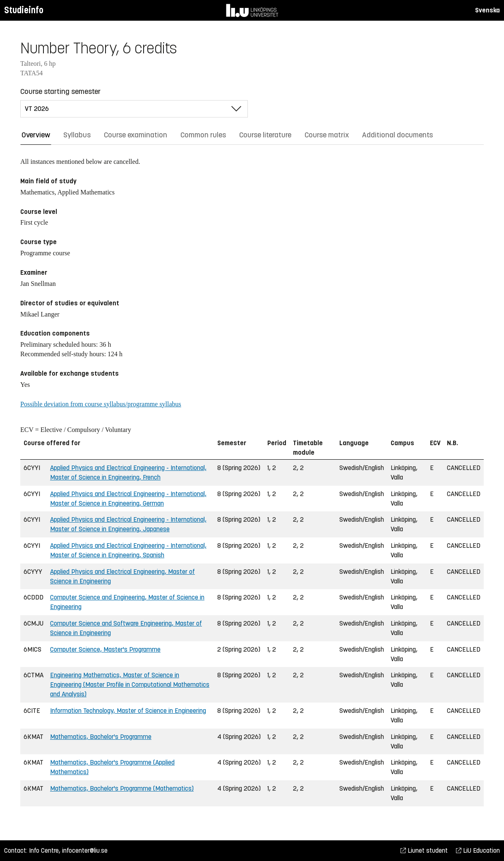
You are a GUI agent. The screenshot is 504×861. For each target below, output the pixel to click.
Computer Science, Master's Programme (105, 649)
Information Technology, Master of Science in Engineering (128, 711)
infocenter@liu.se (85, 850)
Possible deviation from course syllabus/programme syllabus (101, 404)
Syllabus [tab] (77, 135)
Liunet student (424, 850)
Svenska (487, 10)
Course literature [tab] (265, 135)
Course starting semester (60, 91)
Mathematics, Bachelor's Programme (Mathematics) (122, 788)
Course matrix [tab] (327, 135)
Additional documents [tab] (397, 135)
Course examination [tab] (136, 135)
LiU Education (478, 850)
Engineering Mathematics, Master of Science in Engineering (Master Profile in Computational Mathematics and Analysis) (130, 685)
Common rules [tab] (203, 135)
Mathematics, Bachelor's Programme (101, 737)
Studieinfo (24, 10)
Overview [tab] (36, 135)
